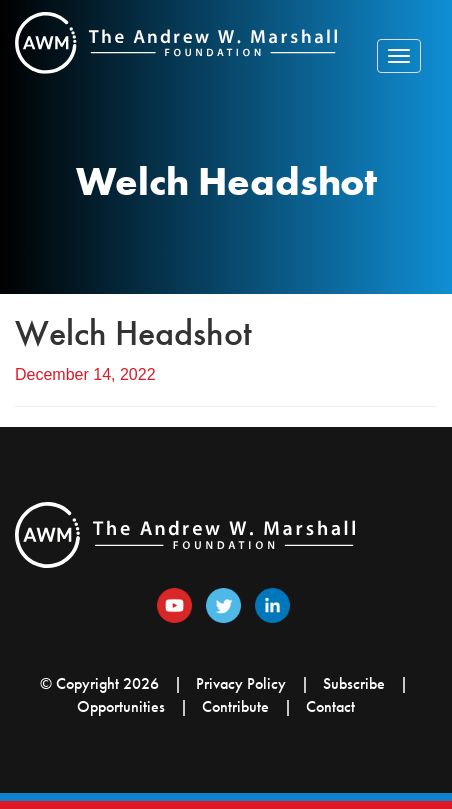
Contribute (235, 706)
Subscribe (354, 683)
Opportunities (121, 706)
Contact (330, 706)
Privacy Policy (241, 683)
